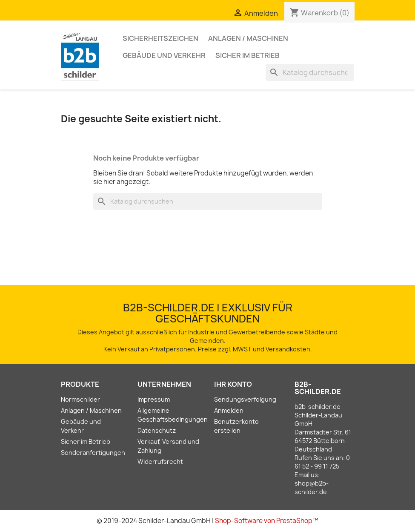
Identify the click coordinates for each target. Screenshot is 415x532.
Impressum (154, 399)
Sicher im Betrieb (248, 55)
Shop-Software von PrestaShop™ (267, 521)
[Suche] (310, 72)
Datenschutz (157, 430)
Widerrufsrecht (160, 462)
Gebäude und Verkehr (164, 55)
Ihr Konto (233, 384)
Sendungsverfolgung (245, 399)
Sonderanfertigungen (93, 453)
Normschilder (80, 399)
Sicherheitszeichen (160, 38)
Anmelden (229, 410)
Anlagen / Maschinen (248, 38)
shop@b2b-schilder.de (312, 487)
